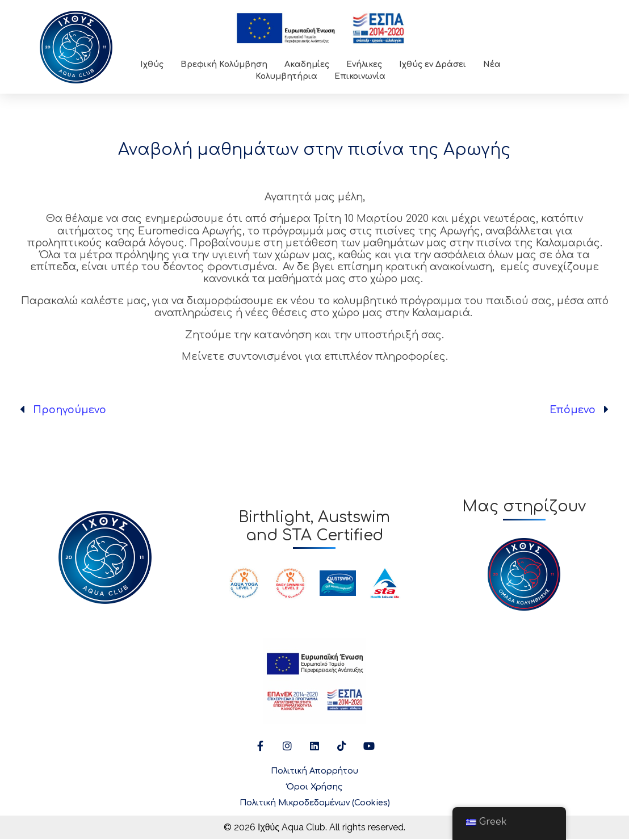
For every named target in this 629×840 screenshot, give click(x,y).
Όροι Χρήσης (314, 788)
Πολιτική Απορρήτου (314, 772)
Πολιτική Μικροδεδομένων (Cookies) (315, 804)
